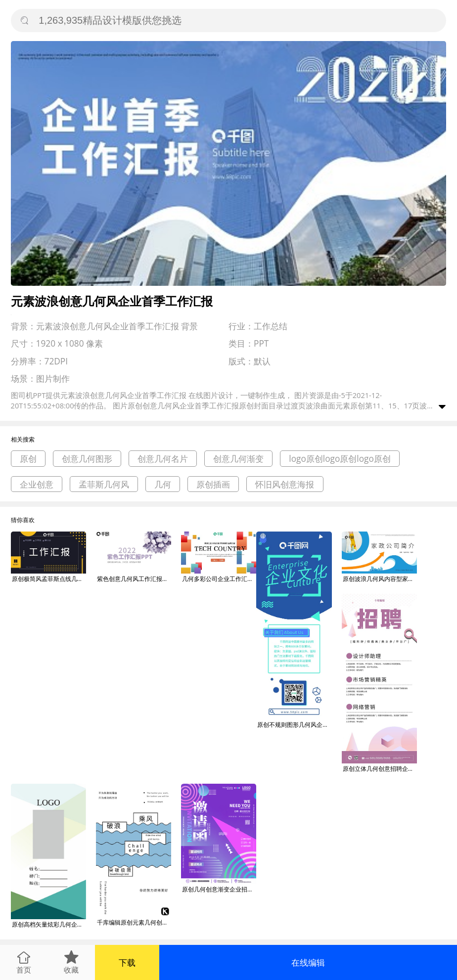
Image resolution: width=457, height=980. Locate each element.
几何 (163, 484)
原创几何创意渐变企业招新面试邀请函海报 (219, 889)
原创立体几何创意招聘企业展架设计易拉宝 (380, 769)
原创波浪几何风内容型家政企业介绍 (380, 579)
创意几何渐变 (238, 459)
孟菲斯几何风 (104, 484)
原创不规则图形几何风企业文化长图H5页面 (294, 725)
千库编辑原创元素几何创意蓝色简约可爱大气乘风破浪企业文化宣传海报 (134, 922)
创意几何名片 (163, 459)
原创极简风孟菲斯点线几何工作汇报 (49, 579)
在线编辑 (308, 962)
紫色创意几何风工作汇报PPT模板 (134, 579)
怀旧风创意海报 (285, 484)
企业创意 (37, 484)
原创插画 (213, 484)
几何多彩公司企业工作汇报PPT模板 (219, 579)
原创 (28, 459)
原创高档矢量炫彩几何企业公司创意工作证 (49, 924)
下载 (127, 962)
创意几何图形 (87, 459)
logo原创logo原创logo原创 (340, 459)
